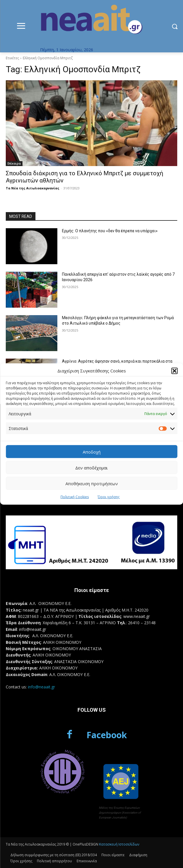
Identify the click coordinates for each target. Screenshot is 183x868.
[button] (174, 371)
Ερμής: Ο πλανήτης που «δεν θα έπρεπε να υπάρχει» (110, 231)
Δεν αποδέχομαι (91, 467)
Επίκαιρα (14, 163)
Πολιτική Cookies (75, 497)
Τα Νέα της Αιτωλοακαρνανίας (33, 188)
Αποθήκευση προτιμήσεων (92, 483)
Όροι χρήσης (109, 497)
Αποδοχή (92, 452)
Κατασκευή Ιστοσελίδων (119, 844)
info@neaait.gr (41, 687)
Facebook (107, 735)
